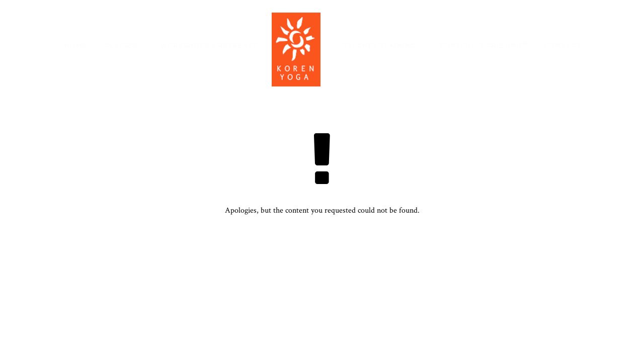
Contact (563, 46)
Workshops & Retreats (209, 46)
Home (76, 46)
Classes (120, 46)
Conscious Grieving (483, 45)
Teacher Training (379, 46)
